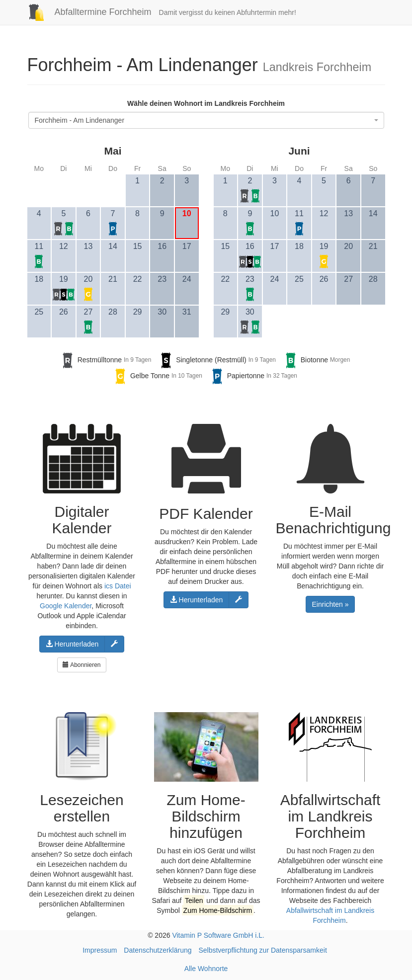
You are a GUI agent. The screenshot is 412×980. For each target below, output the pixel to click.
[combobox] (206, 120)
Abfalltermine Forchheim (86, 12)
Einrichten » (330, 604)
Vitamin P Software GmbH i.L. (218, 935)
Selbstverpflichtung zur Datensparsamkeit (262, 950)
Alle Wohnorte (206, 969)
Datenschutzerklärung (158, 950)
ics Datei (118, 586)
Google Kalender (66, 606)
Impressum (100, 950)
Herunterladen (72, 644)
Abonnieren (82, 665)
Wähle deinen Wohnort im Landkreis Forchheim (206, 103)
